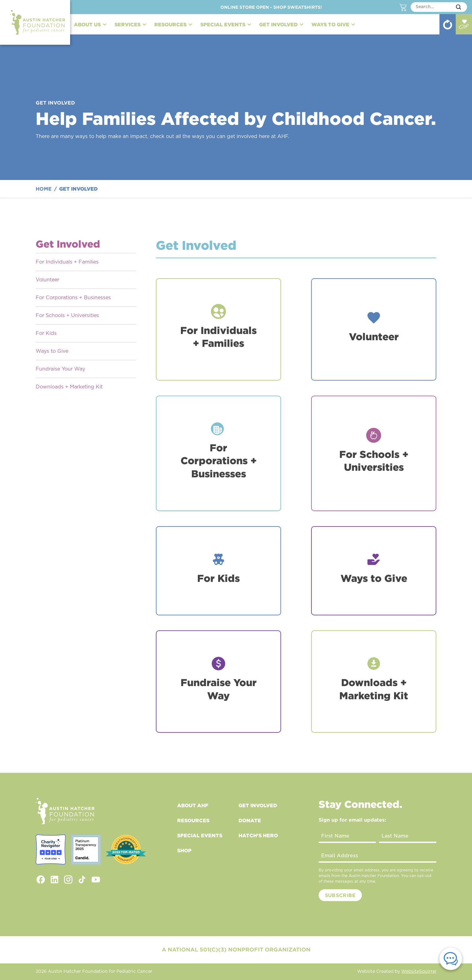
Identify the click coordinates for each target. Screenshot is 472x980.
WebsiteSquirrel (419, 972)
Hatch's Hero (258, 835)
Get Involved (258, 805)
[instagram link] (68, 880)
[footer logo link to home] (65, 811)
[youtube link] (96, 880)
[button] (90, 24)
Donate (250, 820)
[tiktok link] (82, 880)
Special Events (200, 835)
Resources (193, 820)
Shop (184, 850)
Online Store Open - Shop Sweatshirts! (271, 7)
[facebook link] (41, 880)
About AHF (193, 805)
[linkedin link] (54, 880)
